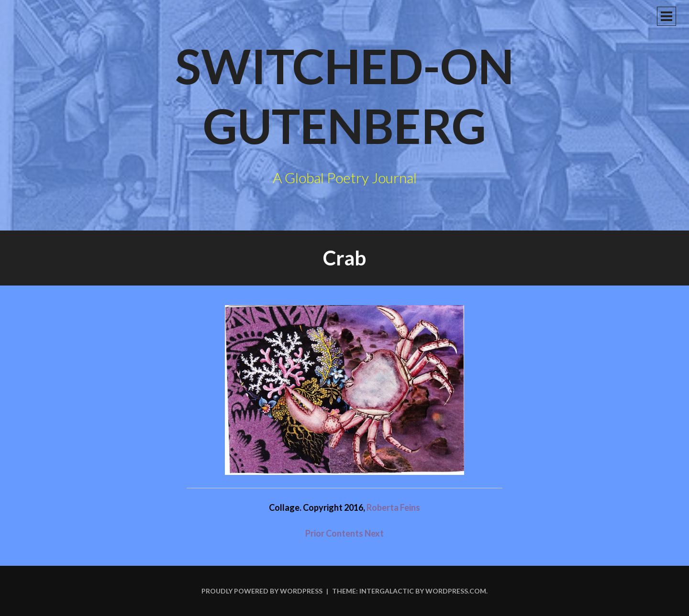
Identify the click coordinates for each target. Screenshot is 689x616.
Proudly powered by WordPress (262, 591)
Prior (315, 533)
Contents (345, 533)
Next (374, 533)
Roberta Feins (393, 507)
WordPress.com (456, 591)
